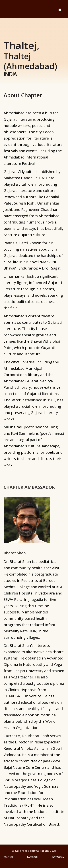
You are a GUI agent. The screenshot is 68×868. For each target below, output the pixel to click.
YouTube (9, 857)
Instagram (58, 857)
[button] (60, 10)
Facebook (33, 857)
